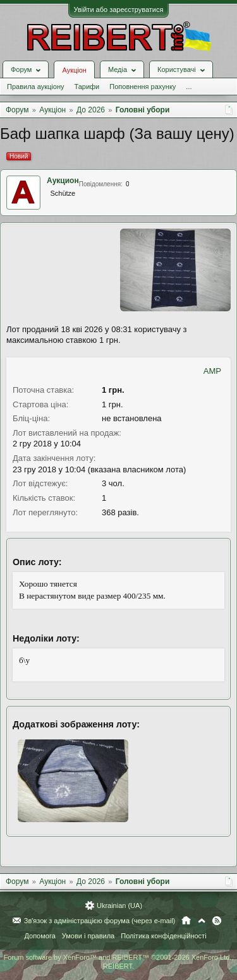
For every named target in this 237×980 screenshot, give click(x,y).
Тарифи (87, 87)
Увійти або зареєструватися (119, 9)
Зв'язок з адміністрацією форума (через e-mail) (100, 921)
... (189, 87)
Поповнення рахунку (143, 87)
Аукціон (74, 70)
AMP (212, 371)
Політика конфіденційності (163, 936)
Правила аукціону (35, 87)
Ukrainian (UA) (119, 905)
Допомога (39, 936)
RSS (217, 921)
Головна (186, 921)
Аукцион (63, 181)
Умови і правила (88, 936)
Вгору (202, 921)
